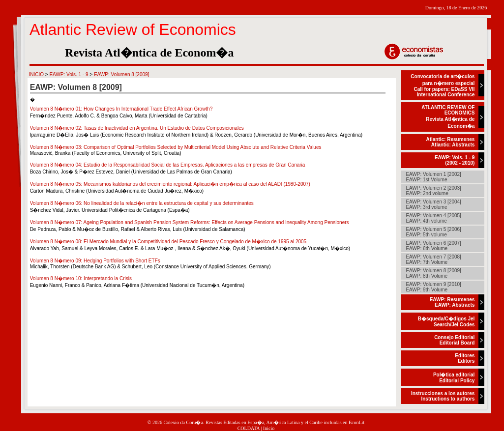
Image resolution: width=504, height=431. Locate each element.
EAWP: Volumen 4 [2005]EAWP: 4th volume (433, 218)
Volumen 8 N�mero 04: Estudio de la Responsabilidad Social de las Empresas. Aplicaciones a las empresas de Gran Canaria (168, 165)
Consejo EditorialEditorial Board (454, 340)
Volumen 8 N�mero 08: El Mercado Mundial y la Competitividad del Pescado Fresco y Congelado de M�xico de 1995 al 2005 (168, 242)
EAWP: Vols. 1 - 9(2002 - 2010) (455, 160)
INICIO (36, 74)
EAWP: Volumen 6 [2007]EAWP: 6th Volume (433, 246)
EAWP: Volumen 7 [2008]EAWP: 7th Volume (433, 259)
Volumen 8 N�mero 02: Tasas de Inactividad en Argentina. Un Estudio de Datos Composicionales (137, 128)
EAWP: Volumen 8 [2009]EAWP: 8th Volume (433, 273)
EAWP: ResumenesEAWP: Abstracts (452, 302)
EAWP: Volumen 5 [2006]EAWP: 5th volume (433, 232)
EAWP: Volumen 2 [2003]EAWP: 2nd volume (433, 191)
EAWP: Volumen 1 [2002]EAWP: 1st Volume (433, 177)
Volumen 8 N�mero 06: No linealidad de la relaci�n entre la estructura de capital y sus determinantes (142, 203)
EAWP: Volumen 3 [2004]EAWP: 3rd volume (433, 204)
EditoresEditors (465, 358)
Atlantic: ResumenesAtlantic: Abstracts (450, 142)
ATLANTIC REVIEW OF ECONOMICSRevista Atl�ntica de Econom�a (448, 117)
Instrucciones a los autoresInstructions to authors (443, 396)
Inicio (269, 428)
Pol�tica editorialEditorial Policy (454, 378)
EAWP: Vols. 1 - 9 (69, 74)
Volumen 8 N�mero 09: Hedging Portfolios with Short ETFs (95, 261)
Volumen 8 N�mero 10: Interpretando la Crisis (81, 278)
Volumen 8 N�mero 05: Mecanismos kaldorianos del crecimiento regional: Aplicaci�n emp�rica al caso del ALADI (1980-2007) (170, 184)
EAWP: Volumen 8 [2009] (121, 74)
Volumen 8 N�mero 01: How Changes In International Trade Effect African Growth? (121, 109)
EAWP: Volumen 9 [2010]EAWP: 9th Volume (433, 287)
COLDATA (249, 428)
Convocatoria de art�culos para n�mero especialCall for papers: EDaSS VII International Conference (443, 86)
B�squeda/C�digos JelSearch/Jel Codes (446, 322)
